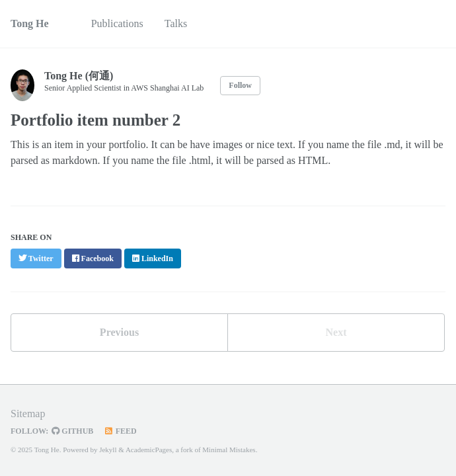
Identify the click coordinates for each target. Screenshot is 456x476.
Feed (120, 431)
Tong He (30, 23)
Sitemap (28, 414)
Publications (117, 23)
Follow (240, 85)
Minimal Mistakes (229, 450)
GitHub (72, 431)
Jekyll (108, 450)
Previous (119, 332)
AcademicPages (149, 450)
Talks (176, 23)
